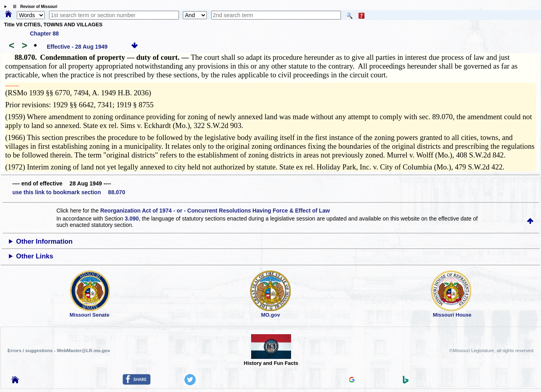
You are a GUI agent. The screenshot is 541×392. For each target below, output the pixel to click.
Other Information (44, 241)
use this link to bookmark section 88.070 (69, 192)
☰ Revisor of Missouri (33, 7)
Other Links (35, 256)
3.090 (132, 219)
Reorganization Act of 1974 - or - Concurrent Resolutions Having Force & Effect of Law (215, 211)
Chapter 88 (44, 33)
